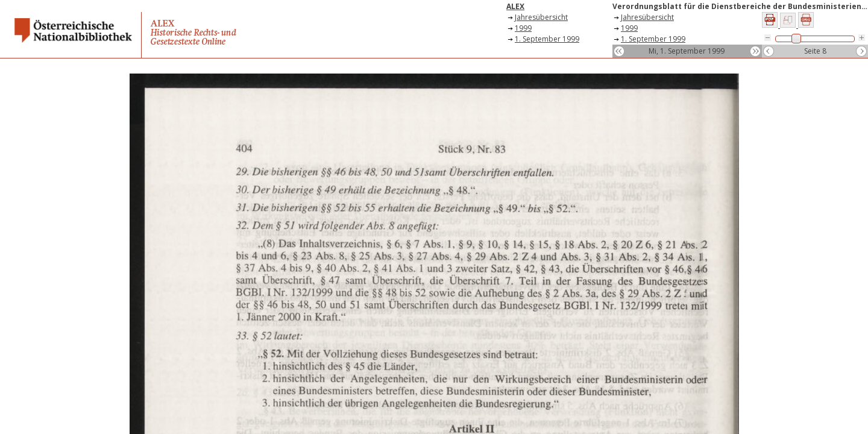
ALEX (515, 6)
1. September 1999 (547, 39)
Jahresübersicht (541, 17)
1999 (523, 28)
